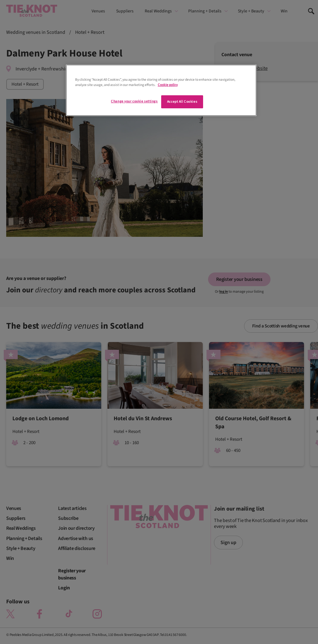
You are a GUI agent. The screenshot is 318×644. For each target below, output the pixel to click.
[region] (161, 90)
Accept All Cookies (182, 102)
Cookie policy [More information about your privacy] (168, 85)
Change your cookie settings (134, 101)
